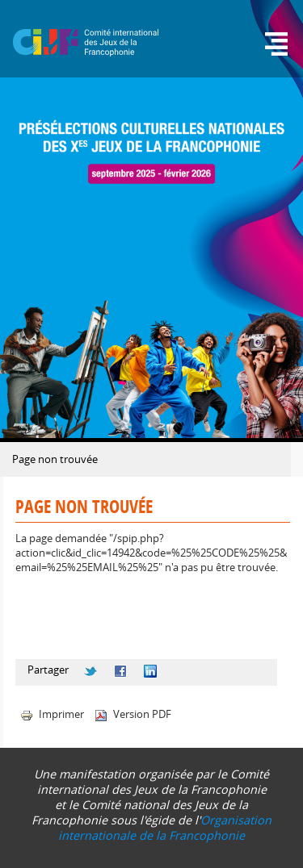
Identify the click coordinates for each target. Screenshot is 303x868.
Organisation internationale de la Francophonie (165, 828)
